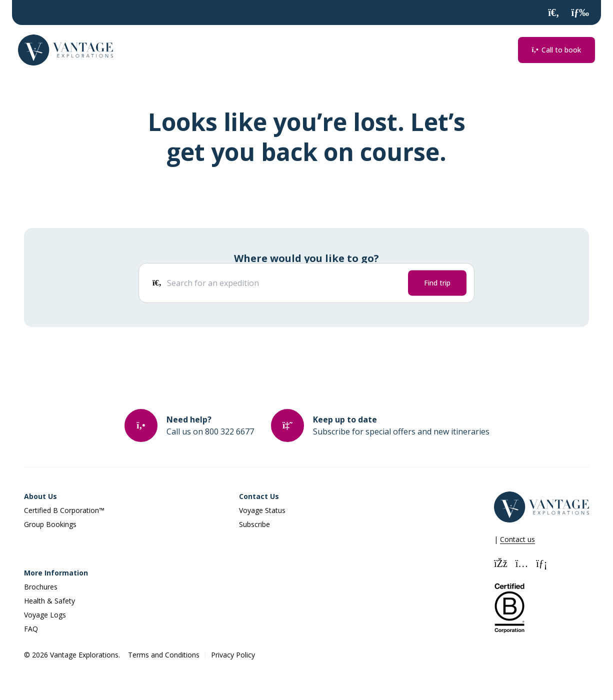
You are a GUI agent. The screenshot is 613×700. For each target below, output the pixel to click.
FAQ (31, 629)
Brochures (41, 587)
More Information (56, 573)
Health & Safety (49, 601)
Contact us (517, 539)
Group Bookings (50, 524)
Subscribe (254, 524)
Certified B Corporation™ (64, 510)
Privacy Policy (233, 655)
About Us (40, 496)
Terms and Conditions (164, 655)
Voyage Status (262, 510)
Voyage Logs (45, 615)
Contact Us (259, 496)
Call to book (556, 50)
